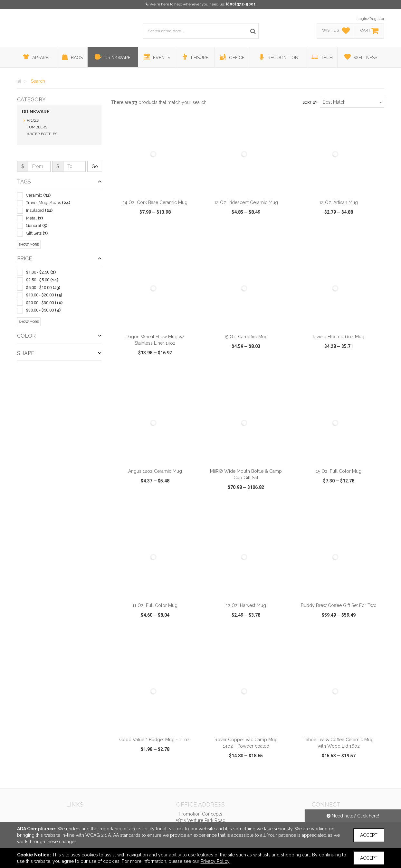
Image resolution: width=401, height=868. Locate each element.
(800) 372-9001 (241, 4)
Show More (29, 244)
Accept (369, 835)
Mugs (33, 120)
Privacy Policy (215, 861)
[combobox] (352, 102)
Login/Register (371, 19)
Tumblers (37, 127)
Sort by (310, 103)
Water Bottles (42, 134)
